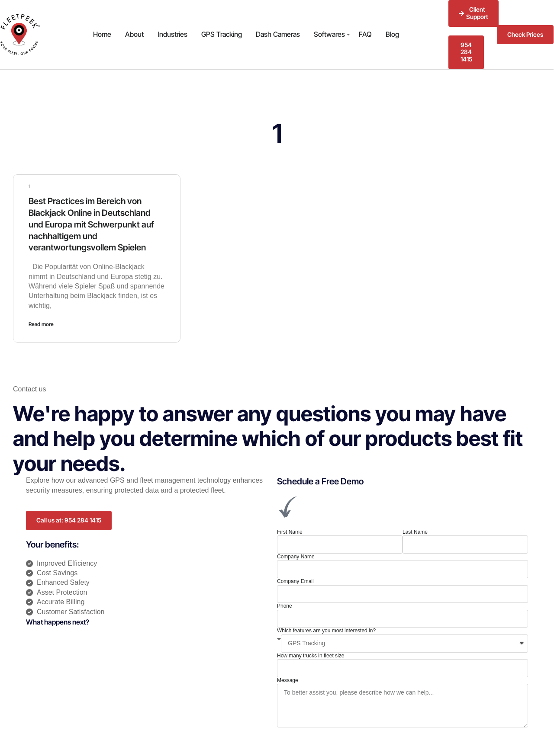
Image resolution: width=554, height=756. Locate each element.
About (134, 34)
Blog (392, 34)
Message (288, 679)
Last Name (415, 530)
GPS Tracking (222, 34)
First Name (290, 530)
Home (102, 34)
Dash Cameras (278, 34)
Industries (172, 34)
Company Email (295, 580)
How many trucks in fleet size (311, 654)
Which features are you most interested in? (326, 629)
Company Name (296, 555)
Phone (285, 604)
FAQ (365, 34)
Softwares (329, 34)
